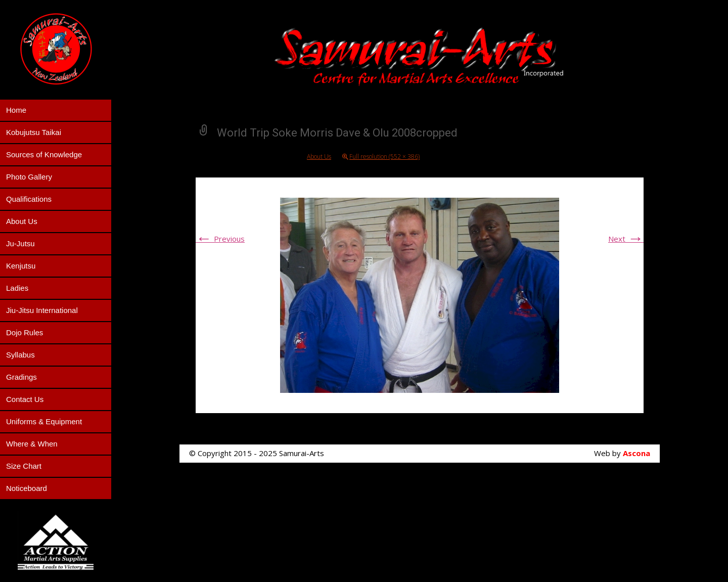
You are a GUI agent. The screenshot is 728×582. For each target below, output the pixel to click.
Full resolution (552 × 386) (384, 156)
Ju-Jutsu (20, 243)
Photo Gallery (29, 177)
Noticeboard (27, 488)
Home (16, 110)
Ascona (636, 453)
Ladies (17, 288)
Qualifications (29, 199)
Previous (220, 239)
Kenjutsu (21, 266)
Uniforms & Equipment (44, 421)
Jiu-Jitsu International (42, 310)
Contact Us (25, 399)
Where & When (32, 444)
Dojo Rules (25, 332)
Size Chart (24, 466)
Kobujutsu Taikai (34, 132)
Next (626, 239)
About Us (22, 221)
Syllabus (20, 355)
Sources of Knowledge (44, 154)
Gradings (21, 377)
